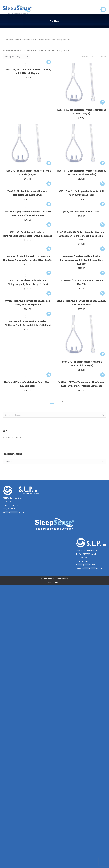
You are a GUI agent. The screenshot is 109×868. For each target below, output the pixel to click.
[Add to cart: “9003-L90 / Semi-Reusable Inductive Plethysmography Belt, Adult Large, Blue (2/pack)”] (49, 225)
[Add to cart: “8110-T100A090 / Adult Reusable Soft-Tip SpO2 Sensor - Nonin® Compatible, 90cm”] (49, 204)
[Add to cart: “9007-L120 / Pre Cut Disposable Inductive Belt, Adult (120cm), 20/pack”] (49, 62)
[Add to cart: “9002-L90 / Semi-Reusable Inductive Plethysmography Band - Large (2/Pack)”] (49, 273)
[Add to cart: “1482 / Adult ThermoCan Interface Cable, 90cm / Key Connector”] (49, 375)
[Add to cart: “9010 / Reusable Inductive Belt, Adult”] (102, 204)
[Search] (54, 3)
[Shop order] (17, 56)
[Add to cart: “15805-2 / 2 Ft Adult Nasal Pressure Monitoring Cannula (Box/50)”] (49, 163)
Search (103, 415)
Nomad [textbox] (10, 461)
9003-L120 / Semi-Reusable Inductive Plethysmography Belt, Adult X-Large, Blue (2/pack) (81, 260)
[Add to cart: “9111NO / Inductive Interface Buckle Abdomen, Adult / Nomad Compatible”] (49, 293)
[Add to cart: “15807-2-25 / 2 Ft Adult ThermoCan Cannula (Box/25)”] (102, 273)
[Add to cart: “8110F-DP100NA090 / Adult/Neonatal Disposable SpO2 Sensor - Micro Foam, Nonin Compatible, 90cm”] (102, 225)
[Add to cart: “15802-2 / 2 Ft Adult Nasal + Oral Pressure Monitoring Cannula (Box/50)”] (49, 184)
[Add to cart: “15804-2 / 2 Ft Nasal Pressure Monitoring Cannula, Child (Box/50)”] (102, 354)
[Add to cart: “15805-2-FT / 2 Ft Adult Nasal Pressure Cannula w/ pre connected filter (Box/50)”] (102, 163)
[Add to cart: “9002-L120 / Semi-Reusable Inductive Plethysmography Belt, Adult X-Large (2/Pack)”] (49, 314)
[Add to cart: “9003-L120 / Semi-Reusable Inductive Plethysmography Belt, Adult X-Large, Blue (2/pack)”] (102, 249)
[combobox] (54, 461)
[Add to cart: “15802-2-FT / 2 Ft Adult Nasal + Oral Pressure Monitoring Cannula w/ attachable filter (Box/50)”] (49, 249)
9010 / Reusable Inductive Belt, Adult (81, 212)
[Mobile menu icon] (103, 9)
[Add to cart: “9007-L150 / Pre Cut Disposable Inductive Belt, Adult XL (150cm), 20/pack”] (102, 184)
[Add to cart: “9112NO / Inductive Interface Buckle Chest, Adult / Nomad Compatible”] (102, 293)
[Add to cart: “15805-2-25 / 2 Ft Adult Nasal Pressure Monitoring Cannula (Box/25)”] (102, 102)
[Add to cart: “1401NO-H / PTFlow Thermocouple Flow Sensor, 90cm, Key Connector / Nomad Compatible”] (102, 375)
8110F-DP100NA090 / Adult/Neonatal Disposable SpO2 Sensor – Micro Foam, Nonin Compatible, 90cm (81, 236)
